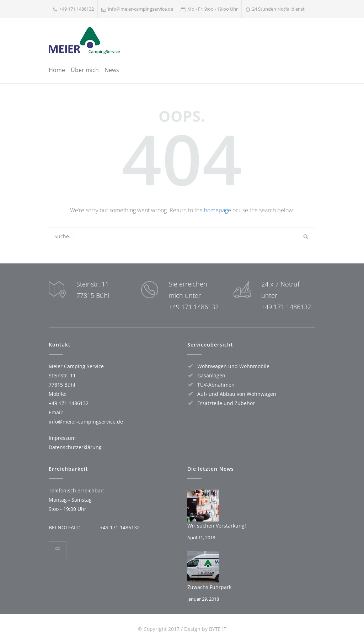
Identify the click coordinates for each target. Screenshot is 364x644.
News (112, 70)
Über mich (85, 70)
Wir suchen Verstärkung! (217, 526)
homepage (218, 210)
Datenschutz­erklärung (75, 447)
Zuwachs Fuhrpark (209, 587)
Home (57, 70)
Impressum (62, 438)
